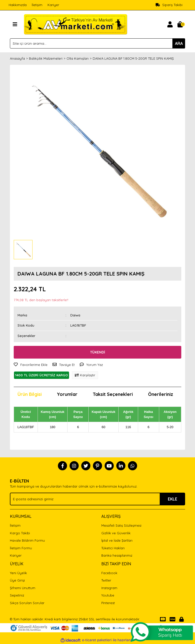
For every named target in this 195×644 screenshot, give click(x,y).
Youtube (108, 595)
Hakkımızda (18, 5)
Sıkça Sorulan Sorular (27, 603)
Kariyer (53, 5)
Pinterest (108, 603)
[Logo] (76, 24)
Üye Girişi (17, 580)
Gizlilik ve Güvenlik (116, 533)
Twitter (106, 580)
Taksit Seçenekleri (113, 394)
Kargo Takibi (20, 533)
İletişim (37, 5)
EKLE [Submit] (173, 499)
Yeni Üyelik (18, 573)
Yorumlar (67, 394)
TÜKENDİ (98, 352)
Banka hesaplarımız (117, 555)
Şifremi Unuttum (23, 588)
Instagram (109, 588)
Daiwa (75, 315)
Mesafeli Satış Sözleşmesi (121, 525)
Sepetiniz (17, 595)
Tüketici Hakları (113, 548)
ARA (179, 43)
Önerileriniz (161, 394)
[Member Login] (170, 24)
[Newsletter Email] (97, 499)
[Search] (97, 43)
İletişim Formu (21, 548)
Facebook (109, 573)
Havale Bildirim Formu (27, 540)
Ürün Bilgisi (30, 394)
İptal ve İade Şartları (117, 540)
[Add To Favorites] (31, 365)
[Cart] (180, 24)
